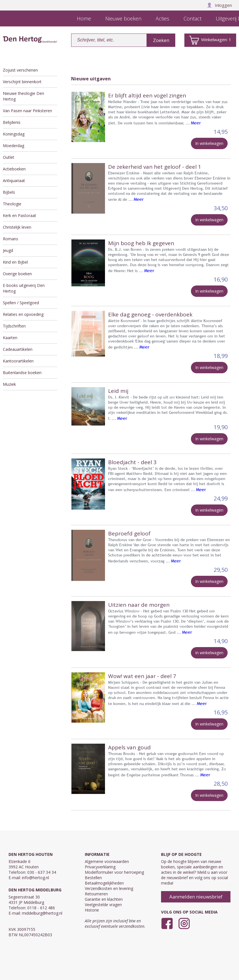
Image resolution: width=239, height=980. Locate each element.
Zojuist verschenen (20, 70)
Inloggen (219, 5)
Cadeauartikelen (18, 349)
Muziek (9, 384)
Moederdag (14, 146)
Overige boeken (17, 274)
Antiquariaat (14, 181)
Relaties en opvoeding (23, 314)
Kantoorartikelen (18, 361)
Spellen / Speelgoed (21, 303)
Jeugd (8, 250)
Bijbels (9, 192)
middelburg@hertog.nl (42, 913)
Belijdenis (12, 122)
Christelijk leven (17, 227)
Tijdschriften (14, 326)
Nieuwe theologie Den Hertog (23, 96)
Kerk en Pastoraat (19, 215)
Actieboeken (14, 169)
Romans (11, 239)
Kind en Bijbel (15, 262)
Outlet (9, 157)
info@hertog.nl (35, 878)
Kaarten (10, 338)
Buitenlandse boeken (22, 373)
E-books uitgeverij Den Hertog (24, 288)
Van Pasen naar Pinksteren (27, 111)
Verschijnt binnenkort (22, 82)
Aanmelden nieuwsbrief (196, 897)
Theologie (12, 204)
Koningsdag (14, 134)
